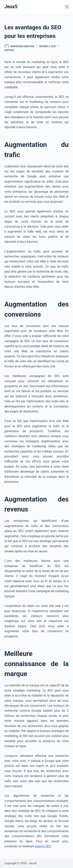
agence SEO (43, 846)
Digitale (9, 50)
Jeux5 (11, 7)
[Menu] (67, 7)
